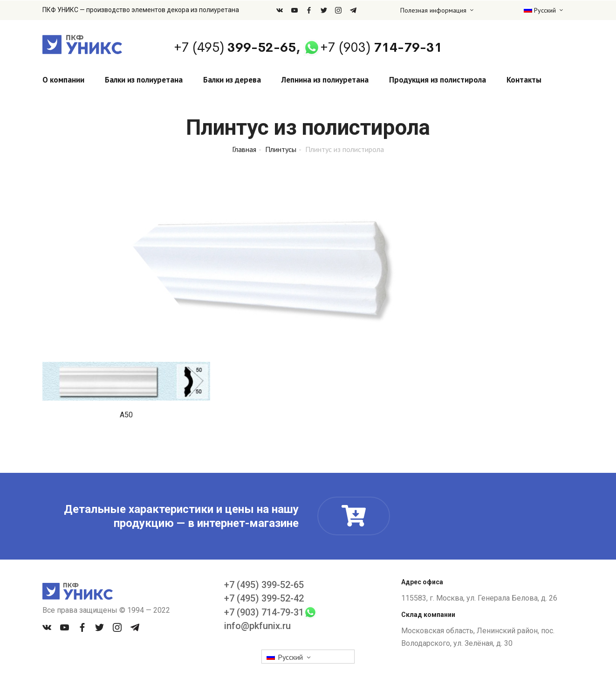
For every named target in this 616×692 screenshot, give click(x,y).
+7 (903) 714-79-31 (264, 612)
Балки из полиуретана (144, 80)
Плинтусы (281, 149)
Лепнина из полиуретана (325, 80)
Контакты (524, 80)
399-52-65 (235, 47)
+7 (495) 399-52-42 (264, 598)
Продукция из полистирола (438, 80)
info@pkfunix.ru (257, 626)
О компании (63, 80)
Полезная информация (433, 10)
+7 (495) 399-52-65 (264, 585)
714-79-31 (381, 47)
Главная (244, 149)
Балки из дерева (232, 80)
